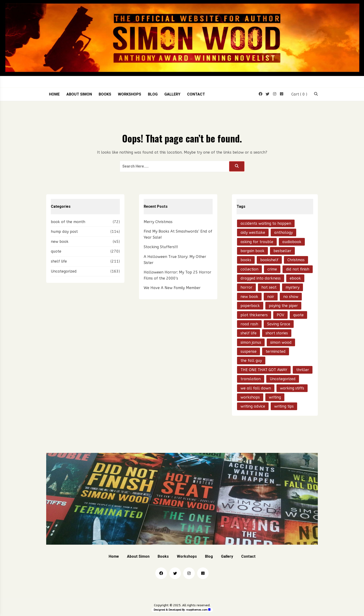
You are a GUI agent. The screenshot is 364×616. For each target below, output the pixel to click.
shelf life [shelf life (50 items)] (249, 333)
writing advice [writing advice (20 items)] (253, 406)
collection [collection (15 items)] (249, 269)
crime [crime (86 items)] (272, 269)
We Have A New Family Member (172, 288)
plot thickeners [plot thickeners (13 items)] (254, 315)
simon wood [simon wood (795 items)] (281, 342)
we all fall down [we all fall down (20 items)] (256, 388)
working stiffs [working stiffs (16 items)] (292, 388)
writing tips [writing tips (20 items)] (284, 406)
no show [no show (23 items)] (291, 297)
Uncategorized (64, 271)
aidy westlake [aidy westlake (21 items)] (253, 232)
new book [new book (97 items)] (249, 297)
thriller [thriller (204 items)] (303, 370)
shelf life (59, 261)
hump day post (64, 232)
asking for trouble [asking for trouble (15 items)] (257, 242)
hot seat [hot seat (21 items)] (269, 287)
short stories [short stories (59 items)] (277, 333)
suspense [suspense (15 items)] (249, 351)
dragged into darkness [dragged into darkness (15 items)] (261, 278)
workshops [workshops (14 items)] (250, 397)
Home (54, 94)
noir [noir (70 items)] (271, 297)
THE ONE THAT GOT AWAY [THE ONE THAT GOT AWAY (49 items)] (264, 370)
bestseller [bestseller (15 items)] (282, 251)
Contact (196, 94)
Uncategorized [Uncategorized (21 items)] (283, 379)
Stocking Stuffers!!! (161, 247)
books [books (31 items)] (246, 260)
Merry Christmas (158, 222)
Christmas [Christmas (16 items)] (296, 260)
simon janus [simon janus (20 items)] (251, 342)
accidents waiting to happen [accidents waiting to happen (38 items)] (266, 223)
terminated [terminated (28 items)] (276, 351)
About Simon (79, 94)
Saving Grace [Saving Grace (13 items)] (279, 324)
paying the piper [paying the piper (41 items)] (283, 306)
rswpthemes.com (197, 610)
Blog (153, 94)
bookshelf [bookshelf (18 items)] (269, 260)
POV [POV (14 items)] (280, 315)
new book (60, 242)
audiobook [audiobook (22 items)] (292, 242)
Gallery (172, 94)
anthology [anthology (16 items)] (283, 232)
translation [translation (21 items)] (251, 379)
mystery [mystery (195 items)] (292, 287)
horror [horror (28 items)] (246, 287)
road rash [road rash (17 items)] (249, 324)
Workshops (130, 94)
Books (105, 94)
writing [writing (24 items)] (275, 397)
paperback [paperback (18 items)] (250, 306)
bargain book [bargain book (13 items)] (252, 251)
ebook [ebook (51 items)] (295, 278)
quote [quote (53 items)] (298, 315)
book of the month (68, 222)
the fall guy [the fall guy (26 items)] (251, 361)
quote (56, 251)
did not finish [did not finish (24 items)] (298, 269)
